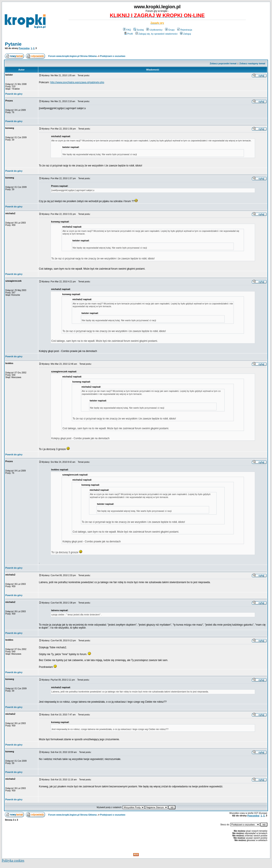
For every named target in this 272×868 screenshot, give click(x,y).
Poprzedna (24, 48)
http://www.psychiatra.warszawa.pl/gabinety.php (77, 82)
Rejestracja (185, 30)
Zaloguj (185, 34)
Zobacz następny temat (252, 63)
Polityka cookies (13, 860)
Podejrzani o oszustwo (113, 56)
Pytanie (13, 44)
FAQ (127, 30)
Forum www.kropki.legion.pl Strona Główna (72, 56)
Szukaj (139, 30)
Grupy (170, 30)
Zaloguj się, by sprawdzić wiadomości (156, 34)
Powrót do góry (14, 94)
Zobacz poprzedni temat (223, 63)
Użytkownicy (154, 30)
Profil (129, 34)
